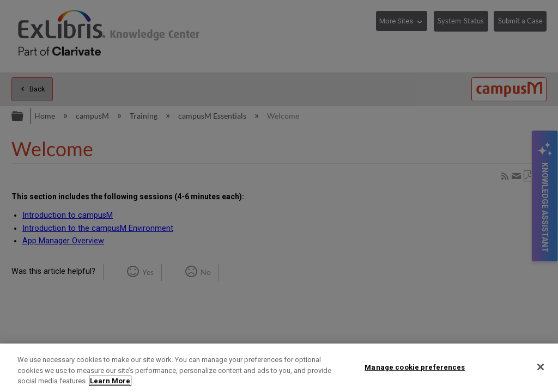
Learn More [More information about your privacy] (110, 381)
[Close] (541, 367)
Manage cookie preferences (415, 367)
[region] (279, 368)
